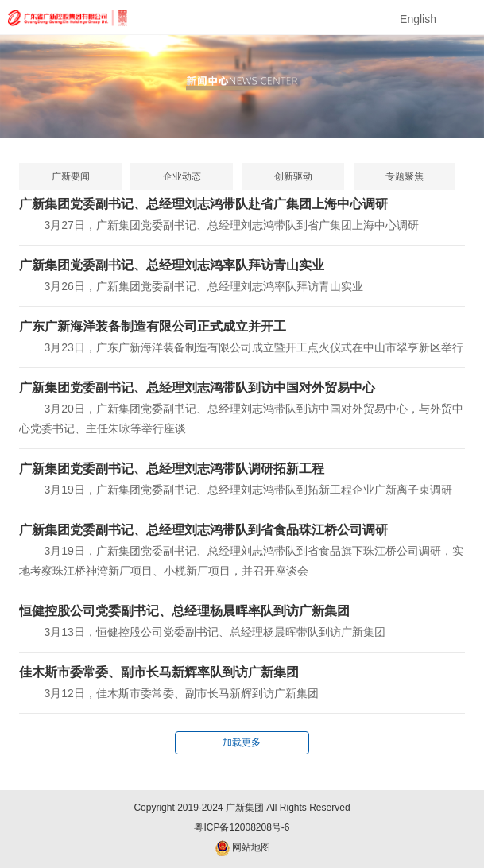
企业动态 (182, 176)
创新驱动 (293, 176)
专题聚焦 (405, 176)
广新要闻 (71, 176)
